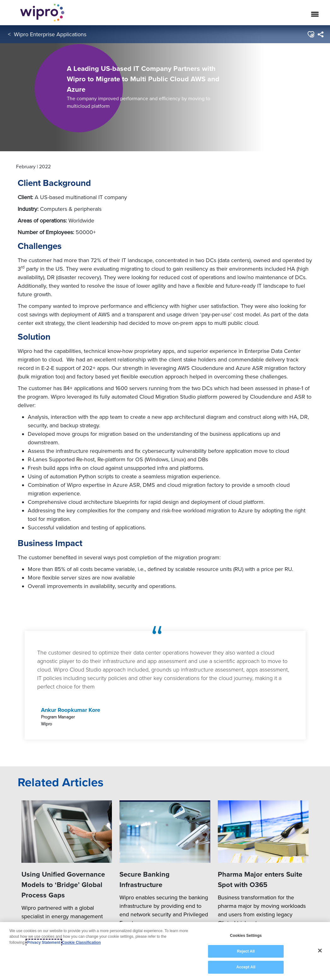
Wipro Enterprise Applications (50, 34)
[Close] (320, 951)
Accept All (246, 967)
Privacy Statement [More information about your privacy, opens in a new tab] (44, 943)
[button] (311, 34)
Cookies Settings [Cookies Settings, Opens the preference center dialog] (246, 936)
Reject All (246, 951)
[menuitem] (320, 34)
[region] (165, 951)
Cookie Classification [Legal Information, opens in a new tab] (81, 943)
